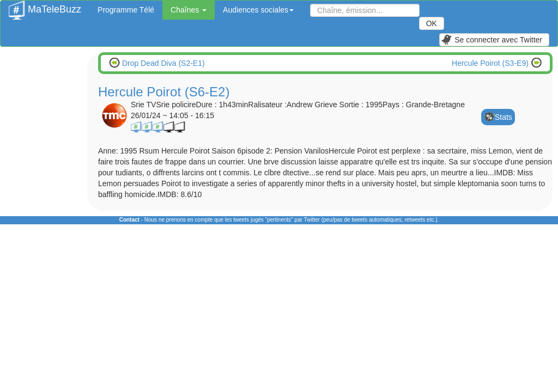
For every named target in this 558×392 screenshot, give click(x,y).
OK (432, 23)
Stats (504, 117)
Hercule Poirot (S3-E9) (491, 63)
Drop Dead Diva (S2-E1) (162, 63)
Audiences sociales (258, 10)
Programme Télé (126, 10)
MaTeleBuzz (45, 6)
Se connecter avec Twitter (492, 40)
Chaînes (189, 10)
